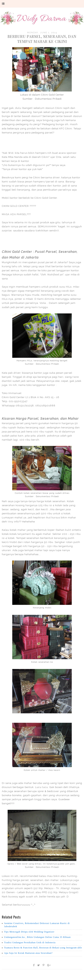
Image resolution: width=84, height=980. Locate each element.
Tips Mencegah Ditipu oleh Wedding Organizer (29, 932)
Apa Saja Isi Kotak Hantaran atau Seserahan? (28, 953)
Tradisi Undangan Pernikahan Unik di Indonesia (30, 942)
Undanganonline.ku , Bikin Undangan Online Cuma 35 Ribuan (37, 937)
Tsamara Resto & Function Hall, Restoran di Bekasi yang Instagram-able (43, 948)
